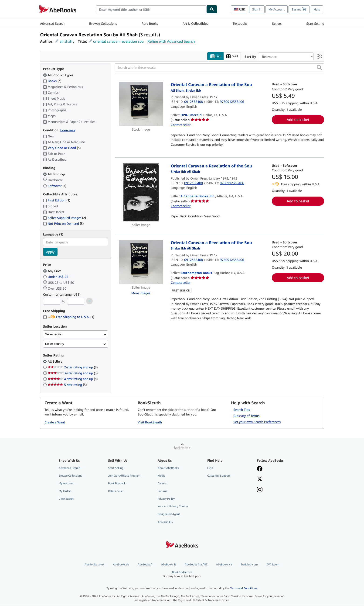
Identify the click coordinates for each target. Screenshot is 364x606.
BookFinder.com (182, 574)
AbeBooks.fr (145, 564)
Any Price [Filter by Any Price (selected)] (53, 271)
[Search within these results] (219, 68)
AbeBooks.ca (224, 564)
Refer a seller (116, 491)
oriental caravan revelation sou (118, 41)
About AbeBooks (168, 468)
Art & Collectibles (195, 23)
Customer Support (219, 476)
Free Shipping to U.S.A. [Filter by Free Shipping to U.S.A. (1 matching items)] (69, 317)
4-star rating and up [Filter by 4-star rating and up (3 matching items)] (73, 379)
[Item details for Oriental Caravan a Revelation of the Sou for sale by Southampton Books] (141, 262)
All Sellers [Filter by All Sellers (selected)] (55, 362)
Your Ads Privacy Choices (173, 507)
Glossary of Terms (246, 416)
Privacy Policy (166, 499)
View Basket (66, 499)
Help (317, 9)
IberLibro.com (249, 564)
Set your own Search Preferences (257, 422)
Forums (162, 491)
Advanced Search (52, 23)
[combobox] (151, 9)
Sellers (277, 23)
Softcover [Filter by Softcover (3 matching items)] (55, 186)
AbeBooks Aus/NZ (196, 564)
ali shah (66, 41)
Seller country (55, 344)
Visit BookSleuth (150, 422)
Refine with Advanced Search (171, 41)
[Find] (212, 9)
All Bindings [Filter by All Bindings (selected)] (55, 174)
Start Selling (315, 23)
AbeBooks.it (169, 564)
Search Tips (242, 410)
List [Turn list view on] (215, 56)
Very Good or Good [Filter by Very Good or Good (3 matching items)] (62, 148)
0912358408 (194, 102)
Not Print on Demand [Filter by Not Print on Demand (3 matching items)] (63, 224)
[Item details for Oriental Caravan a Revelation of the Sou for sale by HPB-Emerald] (141, 104)
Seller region (54, 334)
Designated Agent (169, 514)
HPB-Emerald (191, 115)
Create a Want (55, 422)
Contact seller (181, 125)
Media (161, 476)
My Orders (65, 491)
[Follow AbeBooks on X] (278, 479)
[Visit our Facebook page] (278, 469)
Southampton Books (196, 273)
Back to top (182, 448)
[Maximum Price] (76, 301)
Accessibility (165, 522)
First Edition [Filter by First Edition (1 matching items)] (57, 200)
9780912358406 (232, 102)
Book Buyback (117, 483)
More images (141, 293)
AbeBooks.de (121, 564)
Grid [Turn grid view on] (232, 56)
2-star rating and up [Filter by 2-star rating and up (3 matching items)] (73, 367)
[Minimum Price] (52, 301)
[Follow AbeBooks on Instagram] (278, 490)
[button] (319, 68)
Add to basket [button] (298, 120)
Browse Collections (103, 23)
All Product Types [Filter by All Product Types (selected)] (59, 75)
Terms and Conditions (244, 588)
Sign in (257, 9)
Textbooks (240, 23)
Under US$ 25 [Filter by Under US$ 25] (56, 277)
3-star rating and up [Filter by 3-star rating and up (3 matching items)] (73, 373)
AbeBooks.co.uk (94, 564)
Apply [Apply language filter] (50, 252)
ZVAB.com (273, 564)
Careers (162, 483)
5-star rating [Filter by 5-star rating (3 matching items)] (67, 385)
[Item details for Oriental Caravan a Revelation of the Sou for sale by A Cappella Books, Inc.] (141, 192)
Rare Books (150, 23)
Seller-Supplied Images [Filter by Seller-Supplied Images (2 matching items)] (65, 218)
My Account (277, 9)
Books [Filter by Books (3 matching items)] (52, 81)
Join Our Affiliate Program (124, 476)
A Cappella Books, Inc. (198, 196)
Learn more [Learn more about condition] (68, 130)
